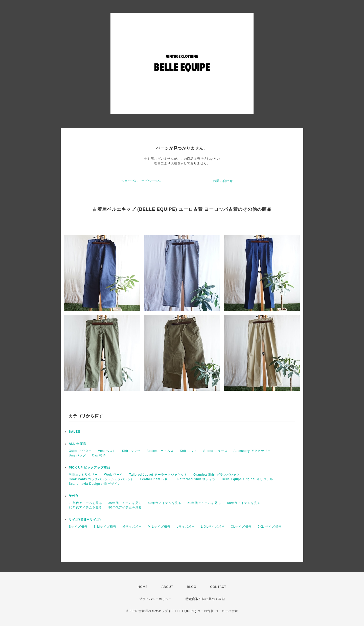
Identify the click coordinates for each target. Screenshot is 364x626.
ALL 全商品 (77, 444)
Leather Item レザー (156, 479)
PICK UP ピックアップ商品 (89, 468)
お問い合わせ (223, 181)
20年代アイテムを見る (85, 503)
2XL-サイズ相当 (270, 527)
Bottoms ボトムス (160, 451)
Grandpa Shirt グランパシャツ (217, 475)
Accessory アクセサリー (252, 451)
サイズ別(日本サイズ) (85, 520)
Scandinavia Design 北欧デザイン (95, 484)
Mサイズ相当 (132, 527)
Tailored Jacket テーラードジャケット (158, 475)
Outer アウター (80, 451)
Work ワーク (114, 475)
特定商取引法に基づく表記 (205, 599)
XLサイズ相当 (241, 527)
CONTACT (218, 587)
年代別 (74, 496)
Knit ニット (189, 451)
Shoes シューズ (215, 451)
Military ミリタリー (83, 475)
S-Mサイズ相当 (105, 527)
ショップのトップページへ (141, 181)
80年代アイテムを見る (125, 507)
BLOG (192, 587)
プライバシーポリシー (155, 599)
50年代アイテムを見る (204, 503)
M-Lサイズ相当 (159, 527)
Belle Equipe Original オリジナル (247, 479)
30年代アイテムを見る (125, 503)
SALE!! (75, 432)
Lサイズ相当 (186, 527)
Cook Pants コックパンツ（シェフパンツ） (101, 479)
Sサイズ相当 (78, 527)
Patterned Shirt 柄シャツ (197, 479)
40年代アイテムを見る (165, 503)
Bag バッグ (77, 455)
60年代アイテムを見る (244, 503)
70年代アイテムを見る (85, 507)
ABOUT (167, 587)
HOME (143, 587)
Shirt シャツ (131, 451)
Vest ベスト (107, 451)
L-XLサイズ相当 (213, 527)
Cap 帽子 (99, 455)
